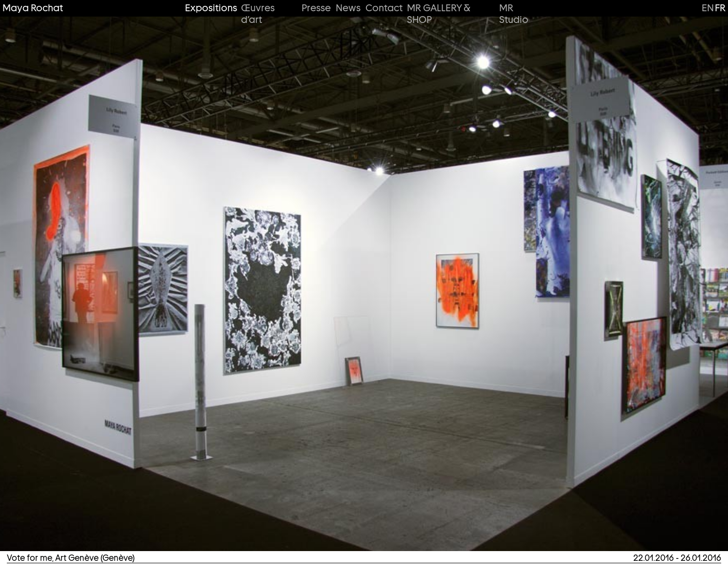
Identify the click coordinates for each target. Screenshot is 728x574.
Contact (383, 8)
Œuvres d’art (258, 14)
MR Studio (514, 14)
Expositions (210, 8)
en (708, 8)
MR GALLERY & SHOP (438, 14)
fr (720, 8)
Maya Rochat (33, 8)
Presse (316, 8)
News (348, 8)
